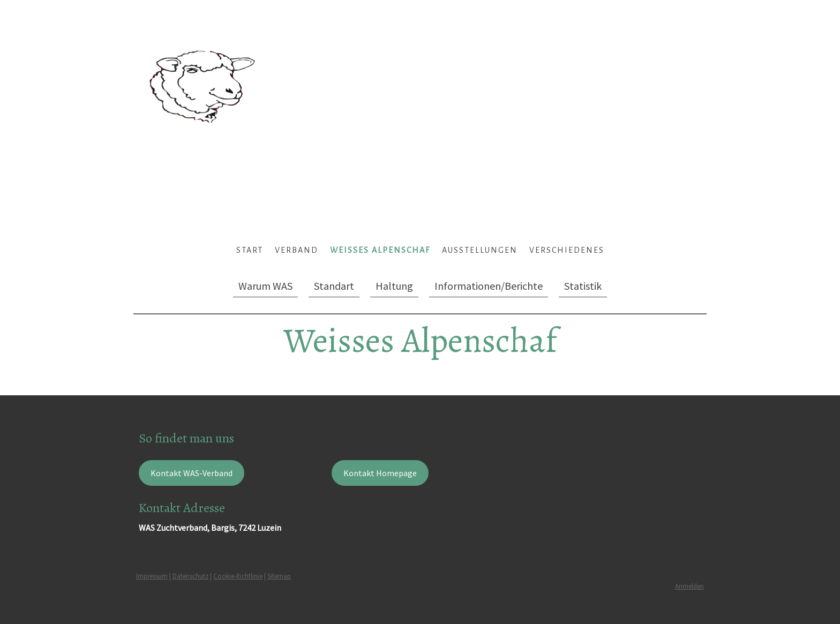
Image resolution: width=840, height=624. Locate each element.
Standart (334, 286)
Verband (297, 250)
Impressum (152, 576)
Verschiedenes (567, 250)
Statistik (583, 286)
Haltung (394, 286)
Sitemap (279, 576)
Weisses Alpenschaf (380, 250)
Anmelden (689, 586)
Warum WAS (265, 286)
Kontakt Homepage (380, 473)
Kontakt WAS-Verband (192, 473)
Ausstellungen (480, 250)
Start (250, 250)
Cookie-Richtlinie (238, 576)
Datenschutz (190, 576)
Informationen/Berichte (489, 286)
